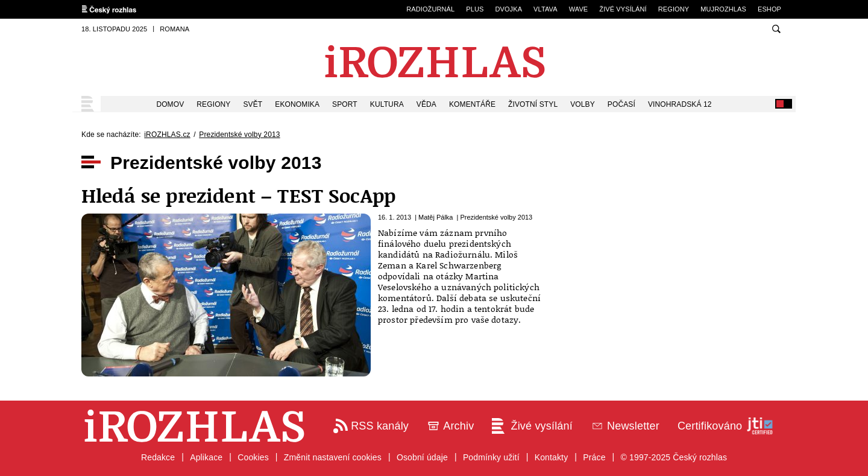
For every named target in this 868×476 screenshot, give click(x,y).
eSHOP (769, 9)
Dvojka (508, 9)
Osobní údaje (422, 457)
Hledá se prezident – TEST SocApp (238, 195)
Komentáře (472, 104)
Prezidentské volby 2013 (239, 135)
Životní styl (533, 104)
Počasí (621, 104)
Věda (426, 104)
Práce (594, 457)
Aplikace (206, 457)
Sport (345, 104)
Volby (583, 104)
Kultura (387, 104)
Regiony (674, 9)
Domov (170, 104)
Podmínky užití (491, 457)
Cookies (253, 457)
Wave (579, 9)
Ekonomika (297, 104)
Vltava (546, 9)
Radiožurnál (430, 9)
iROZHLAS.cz (167, 135)
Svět (253, 104)
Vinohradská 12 (680, 104)
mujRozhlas (723, 9)
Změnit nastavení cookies (333, 457)
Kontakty (552, 457)
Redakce (158, 457)
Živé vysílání (623, 9)
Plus (475, 9)
